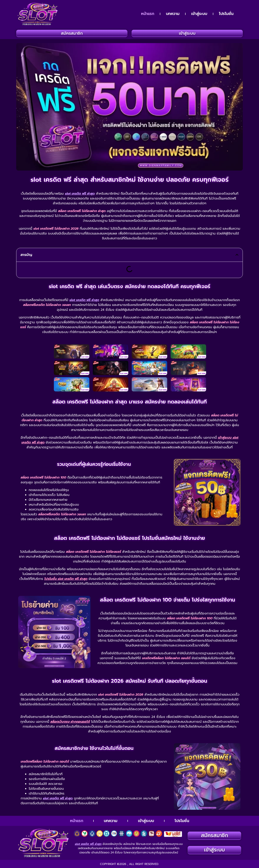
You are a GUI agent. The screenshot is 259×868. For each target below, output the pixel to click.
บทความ (173, 14)
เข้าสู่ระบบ (199, 14)
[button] (237, 255)
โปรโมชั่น (226, 14)
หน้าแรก (148, 14)
